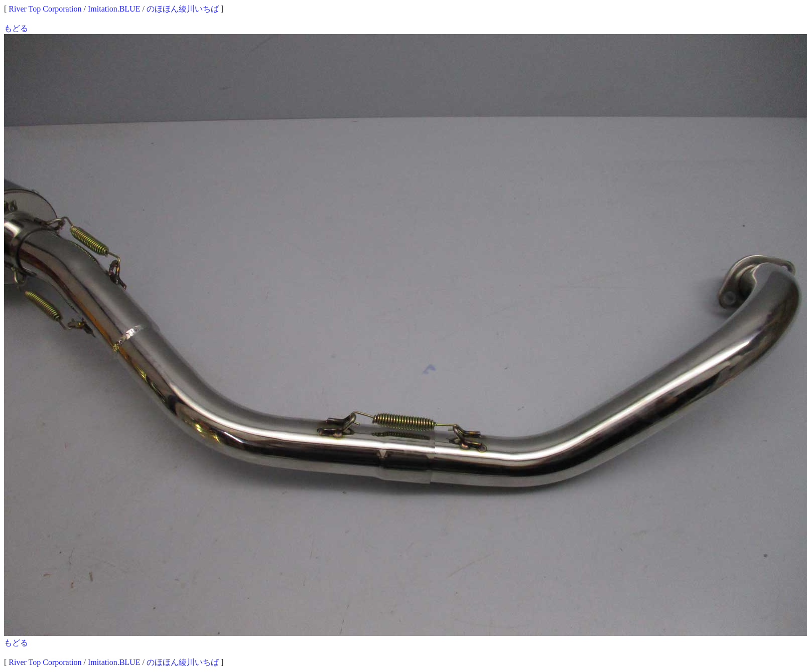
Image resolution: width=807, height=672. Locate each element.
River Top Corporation (45, 9)
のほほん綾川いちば (183, 9)
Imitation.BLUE (114, 9)
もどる (16, 28)
